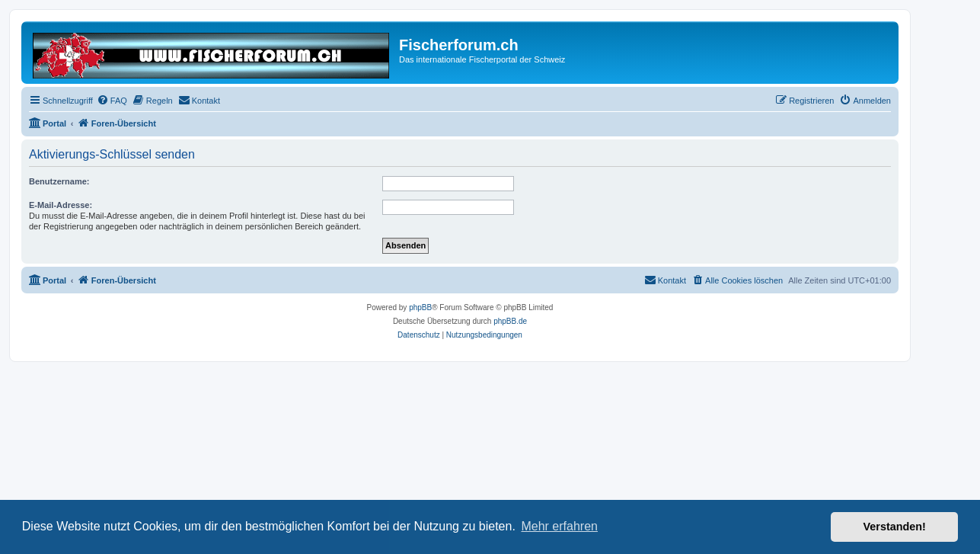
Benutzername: (59, 181)
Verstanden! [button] (895, 527)
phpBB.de (510, 321)
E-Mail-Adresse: (61, 205)
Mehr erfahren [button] (559, 526)
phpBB (420, 307)
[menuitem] (112, 101)
